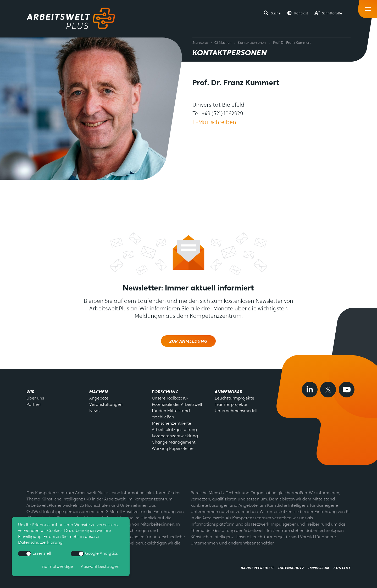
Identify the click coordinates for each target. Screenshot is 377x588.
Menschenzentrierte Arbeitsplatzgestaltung (174, 427)
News (94, 411)
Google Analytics (94, 554)
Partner (34, 405)
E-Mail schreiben (214, 123)
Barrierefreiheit (257, 568)
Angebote (99, 398)
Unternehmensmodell (236, 411)
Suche (276, 14)
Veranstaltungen (106, 405)
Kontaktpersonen (252, 43)
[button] (272, 13)
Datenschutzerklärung (40, 543)
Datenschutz (291, 568)
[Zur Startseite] (71, 18)
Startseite (200, 43)
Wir (31, 392)
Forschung (165, 392)
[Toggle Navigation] (368, 8)
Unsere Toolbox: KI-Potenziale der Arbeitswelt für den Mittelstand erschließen (177, 408)
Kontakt (342, 568)
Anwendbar (229, 392)
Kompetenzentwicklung (175, 436)
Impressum (319, 568)
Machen (99, 392)
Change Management (174, 443)
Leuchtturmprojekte (234, 398)
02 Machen (223, 43)
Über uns (35, 398)
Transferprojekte (231, 405)
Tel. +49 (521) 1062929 (218, 114)
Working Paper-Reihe (173, 449)
